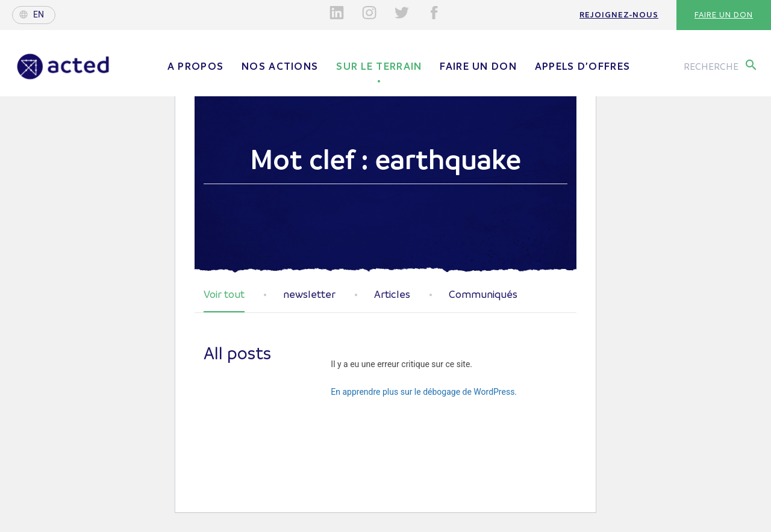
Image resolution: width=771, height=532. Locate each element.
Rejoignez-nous (619, 15)
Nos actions (280, 66)
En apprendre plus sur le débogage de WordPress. (424, 392)
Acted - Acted (63, 66)
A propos (195, 66)
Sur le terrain (379, 66)
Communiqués (483, 295)
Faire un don (724, 15)
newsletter (309, 295)
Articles (392, 295)
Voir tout (224, 295)
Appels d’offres (582, 66)
